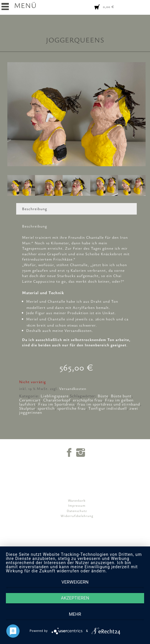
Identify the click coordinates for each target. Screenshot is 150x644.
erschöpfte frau (88, 400)
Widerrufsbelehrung (77, 516)
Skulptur (27, 408)
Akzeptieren (75, 598)
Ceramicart (30, 400)
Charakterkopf (57, 400)
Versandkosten (73, 389)
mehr (75, 614)
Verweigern (75, 582)
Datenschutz (77, 511)
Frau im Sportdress (56, 404)
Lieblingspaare (55, 396)
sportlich (46, 408)
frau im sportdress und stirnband (109, 404)
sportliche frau (71, 408)
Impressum (77, 505)
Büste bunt (121, 396)
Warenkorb (77, 500)
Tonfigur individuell (107, 408)
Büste (103, 396)
